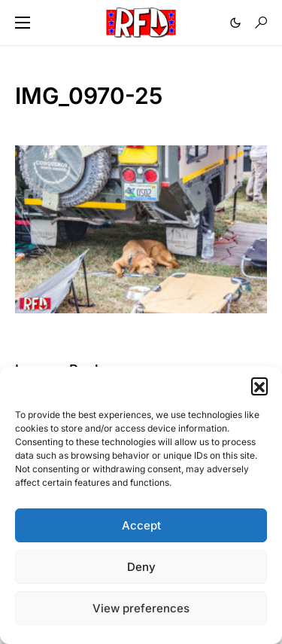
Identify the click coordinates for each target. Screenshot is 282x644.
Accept (141, 525)
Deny (141, 567)
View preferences (141, 608)
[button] (259, 386)
